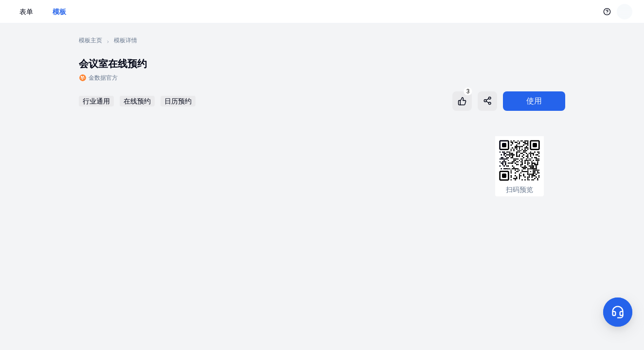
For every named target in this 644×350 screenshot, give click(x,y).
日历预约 (178, 101)
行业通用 (96, 101)
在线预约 (137, 101)
